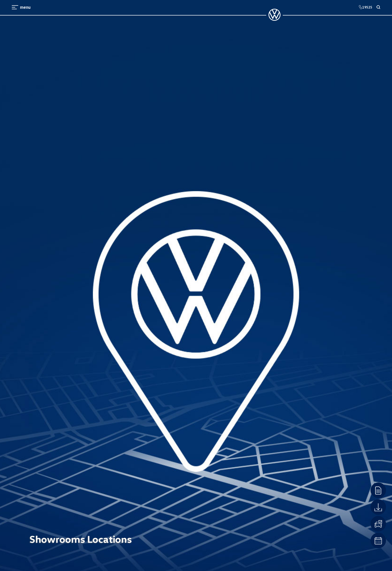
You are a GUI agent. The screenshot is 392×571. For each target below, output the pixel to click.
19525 (365, 7)
